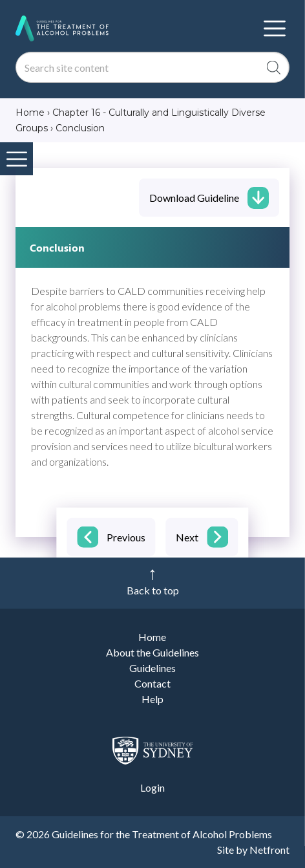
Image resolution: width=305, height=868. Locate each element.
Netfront (269, 850)
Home (152, 637)
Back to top (153, 590)
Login (152, 787)
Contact (152, 683)
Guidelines (152, 668)
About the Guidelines (152, 652)
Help (152, 699)
